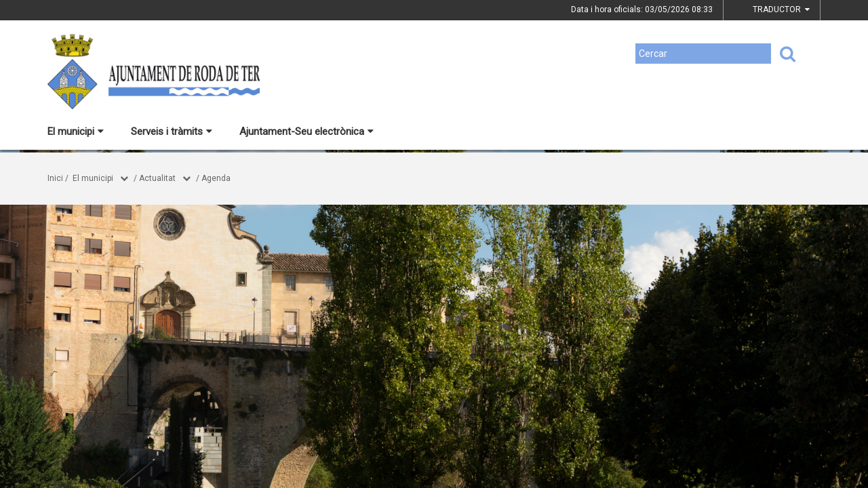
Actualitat (157, 178)
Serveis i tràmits (172, 131)
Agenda (216, 178)
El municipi (76, 131)
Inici (55, 178)
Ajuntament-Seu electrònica (307, 131)
